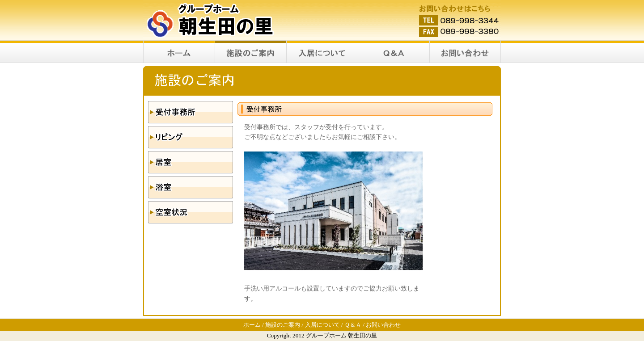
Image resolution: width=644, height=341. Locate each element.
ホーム (252, 325)
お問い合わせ (383, 325)
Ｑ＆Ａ (353, 325)
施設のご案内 (283, 325)
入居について (322, 325)
